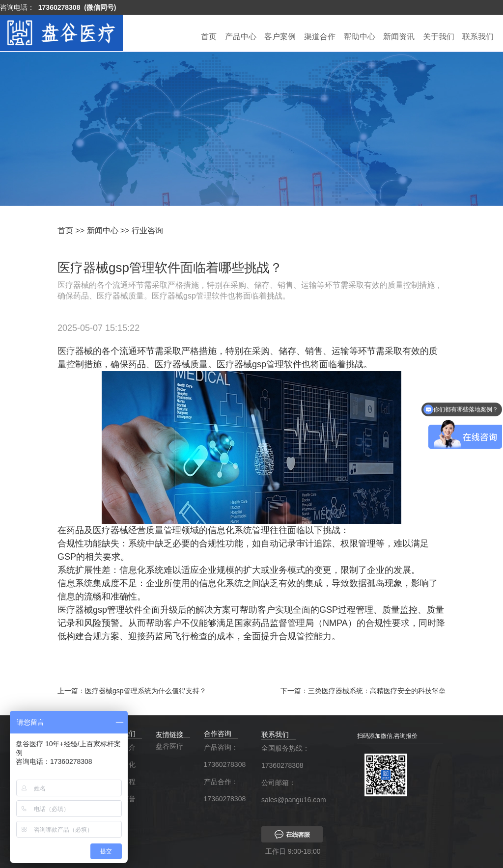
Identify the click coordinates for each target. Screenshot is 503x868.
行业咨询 (147, 231)
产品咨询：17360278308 (223, 756)
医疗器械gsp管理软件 (259, 364)
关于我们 (439, 37)
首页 (209, 37)
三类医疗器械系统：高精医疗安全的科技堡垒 (377, 691)
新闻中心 (103, 231)
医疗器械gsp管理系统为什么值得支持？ (146, 691)
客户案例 (280, 37)
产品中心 (241, 37)
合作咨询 (218, 733)
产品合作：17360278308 (223, 790)
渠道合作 (320, 37)
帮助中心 (360, 37)
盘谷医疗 (169, 746)
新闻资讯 (399, 37)
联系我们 (478, 37)
